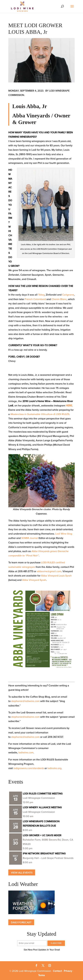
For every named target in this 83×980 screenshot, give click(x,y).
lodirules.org (54, 768)
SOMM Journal (30, 538)
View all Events (22, 872)
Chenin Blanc (59, 299)
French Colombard (35, 299)
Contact (57, 971)
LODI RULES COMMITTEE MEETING (43, 794)
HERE (69, 406)
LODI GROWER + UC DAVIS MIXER (42, 835)
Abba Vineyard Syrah (34, 580)
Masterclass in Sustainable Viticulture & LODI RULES (40, 414)
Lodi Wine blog (64, 534)
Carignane (68, 295)
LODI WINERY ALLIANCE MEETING (42, 807)
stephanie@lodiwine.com (25, 701)
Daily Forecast (21, 922)
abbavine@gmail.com (49, 571)
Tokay (41, 295)
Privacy (68, 971)
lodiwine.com (26, 753)
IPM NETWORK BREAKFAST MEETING (44, 854)
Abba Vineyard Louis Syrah (56, 576)
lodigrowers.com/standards (29, 768)
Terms (41, 975)
